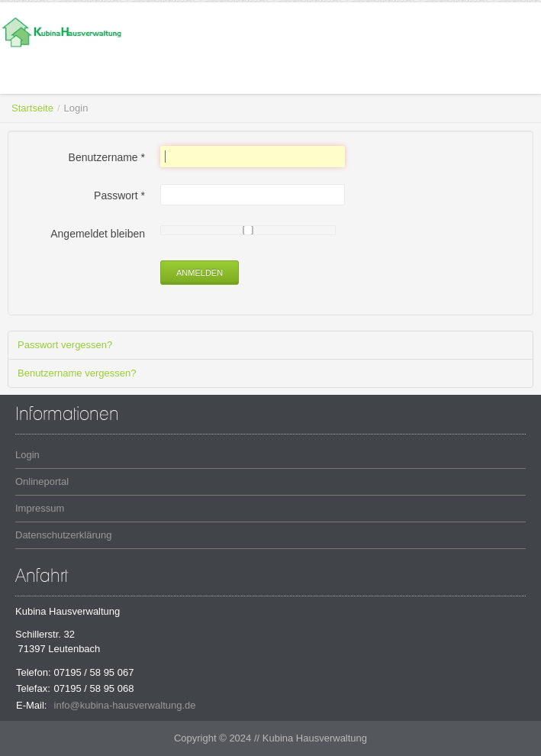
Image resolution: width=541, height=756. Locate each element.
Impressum (40, 508)
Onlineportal (42, 481)
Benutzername (107, 157)
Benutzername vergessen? (77, 373)
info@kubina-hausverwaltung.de (125, 705)
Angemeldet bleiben (98, 234)
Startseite (32, 108)
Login (27, 455)
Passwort (119, 195)
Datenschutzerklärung (63, 535)
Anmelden (200, 273)
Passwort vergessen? (65, 345)
